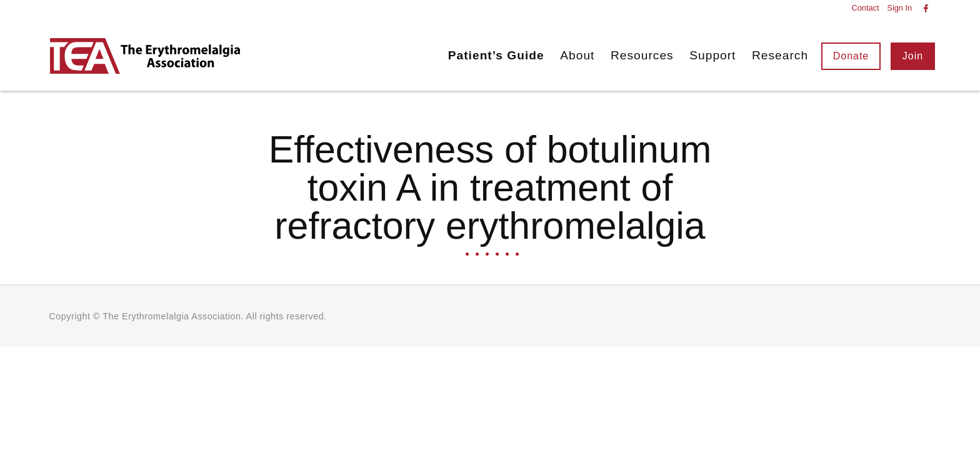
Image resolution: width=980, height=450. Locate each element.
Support (712, 55)
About (577, 55)
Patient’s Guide (496, 55)
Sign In (899, 8)
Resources (642, 55)
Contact (865, 8)
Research (780, 55)
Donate (851, 56)
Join (913, 56)
